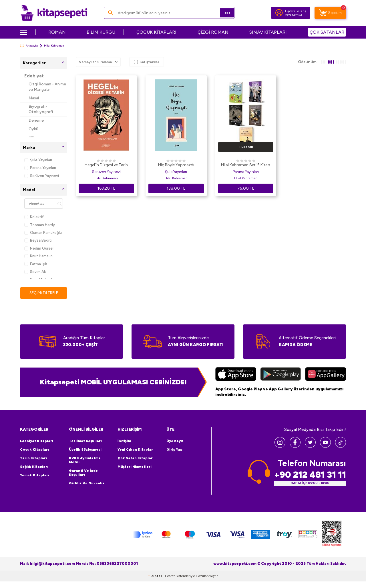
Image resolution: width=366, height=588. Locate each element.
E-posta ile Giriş (296, 11)
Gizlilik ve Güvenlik (87, 483)
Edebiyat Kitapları (37, 441)
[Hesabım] (279, 13)
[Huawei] (326, 375)
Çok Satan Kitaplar (135, 458)
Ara (222, 13)
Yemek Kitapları (35, 475)
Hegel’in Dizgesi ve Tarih (106, 165)
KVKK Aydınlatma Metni (85, 460)
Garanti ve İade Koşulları (83, 473)
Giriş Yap (174, 450)
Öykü (33, 129)
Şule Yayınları (38, 160)
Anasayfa (29, 46)
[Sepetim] (330, 13)
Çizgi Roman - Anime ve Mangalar (47, 87)
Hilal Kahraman (106, 178)
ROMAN (57, 32)
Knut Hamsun (38, 256)
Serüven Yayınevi (42, 176)
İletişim (124, 441)
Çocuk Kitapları (34, 450)
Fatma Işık (36, 264)
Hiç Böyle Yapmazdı (176, 165)
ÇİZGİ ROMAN (213, 32)
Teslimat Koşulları (85, 441)
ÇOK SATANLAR (327, 32)
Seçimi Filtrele (44, 293)
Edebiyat (34, 76)
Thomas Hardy (40, 225)
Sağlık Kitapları (34, 467)
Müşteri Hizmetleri (135, 467)
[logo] (54, 13)
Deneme (36, 120)
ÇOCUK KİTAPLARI (156, 32)
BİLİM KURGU (101, 32)
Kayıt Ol (297, 15)
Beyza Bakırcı (38, 240)
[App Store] (236, 375)
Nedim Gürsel (39, 248)
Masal (34, 98)
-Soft (154, 576)
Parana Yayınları (40, 168)
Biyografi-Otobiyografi (41, 109)
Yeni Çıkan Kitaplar (135, 450)
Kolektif (34, 217)
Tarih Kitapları (33, 458)
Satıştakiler (147, 62)
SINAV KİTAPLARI (268, 32)
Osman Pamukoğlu (43, 233)
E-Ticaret (168, 576)
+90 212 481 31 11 (310, 475)
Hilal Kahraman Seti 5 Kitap (246, 165)
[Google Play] (281, 375)
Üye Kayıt (175, 441)
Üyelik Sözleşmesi (85, 450)
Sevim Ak (35, 272)
